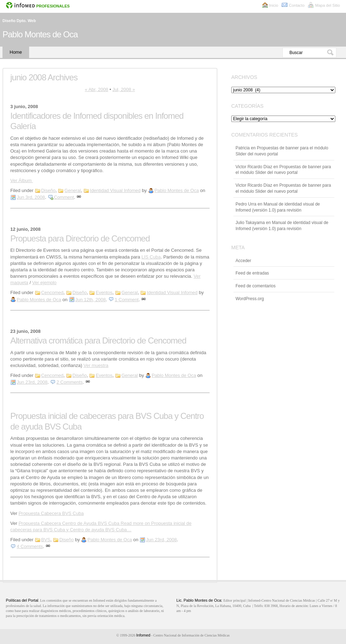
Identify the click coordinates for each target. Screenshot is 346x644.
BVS (46, 540)
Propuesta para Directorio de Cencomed (80, 238)
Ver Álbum (22, 180)
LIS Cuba (151, 257)
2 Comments (70, 382)
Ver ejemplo (44, 283)
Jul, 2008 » (124, 89)
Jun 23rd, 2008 (32, 382)
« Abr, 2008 (97, 89)
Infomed (143, 635)
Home (16, 52)
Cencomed (52, 292)
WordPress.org (250, 299)
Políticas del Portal (22, 600)
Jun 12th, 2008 (91, 300)
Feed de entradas (252, 273)
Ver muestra (96, 365)
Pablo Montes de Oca (40, 34)
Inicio (274, 5)
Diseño (48, 190)
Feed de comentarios (256, 286)
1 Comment (127, 300)
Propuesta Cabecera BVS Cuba (51, 513)
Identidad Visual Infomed (115, 190)
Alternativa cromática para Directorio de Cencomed (98, 340)
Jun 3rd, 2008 (31, 197)
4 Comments (30, 546)
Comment (64, 197)
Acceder (243, 261)
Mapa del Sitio (328, 5)
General (72, 190)
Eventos (104, 292)
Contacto (297, 5)
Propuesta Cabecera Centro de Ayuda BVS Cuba (69, 523)
